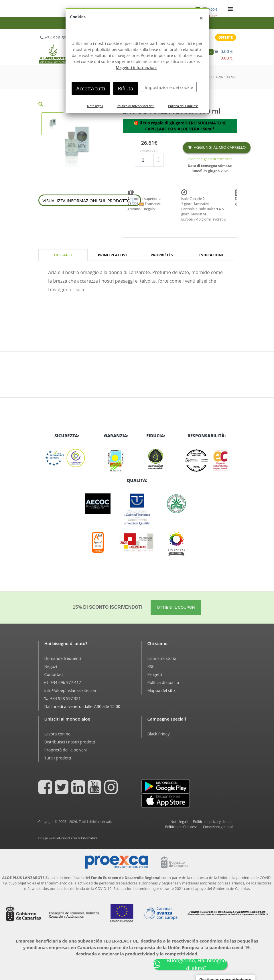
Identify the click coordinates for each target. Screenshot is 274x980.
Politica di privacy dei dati (136, 106)
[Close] (201, 18)
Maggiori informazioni (136, 67)
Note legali (95, 106)
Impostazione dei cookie (169, 87)
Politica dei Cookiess (183, 106)
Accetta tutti (91, 88)
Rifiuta (126, 88)
